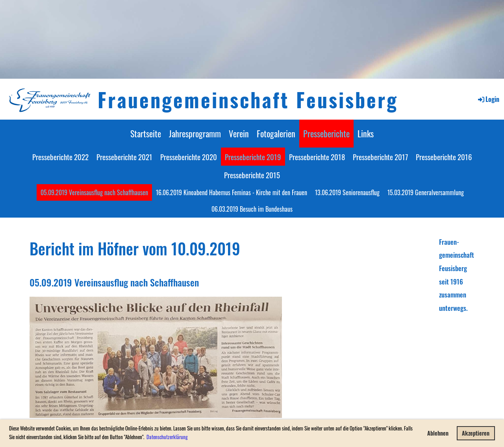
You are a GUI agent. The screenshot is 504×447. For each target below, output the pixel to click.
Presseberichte (326, 133)
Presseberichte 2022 (60, 157)
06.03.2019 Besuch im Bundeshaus (252, 209)
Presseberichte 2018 (317, 157)
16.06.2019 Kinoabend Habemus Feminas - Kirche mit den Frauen (232, 192)
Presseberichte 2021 (124, 157)
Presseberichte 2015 (252, 175)
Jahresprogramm (195, 133)
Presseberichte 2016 (444, 157)
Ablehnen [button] (438, 433)
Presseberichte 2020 (189, 157)
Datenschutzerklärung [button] (167, 437)
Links (366, 133)
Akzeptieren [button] (476, 433)
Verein (239, 133)
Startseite (146, 133)
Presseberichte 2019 (253, 157)
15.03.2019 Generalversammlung (426, 192)
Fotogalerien (276, 133)
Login (488, 99)
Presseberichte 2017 (380, 157)
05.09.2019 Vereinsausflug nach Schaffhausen (94, 192)
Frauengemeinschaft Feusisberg (248, 99)
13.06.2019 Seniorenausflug (347, 192)
